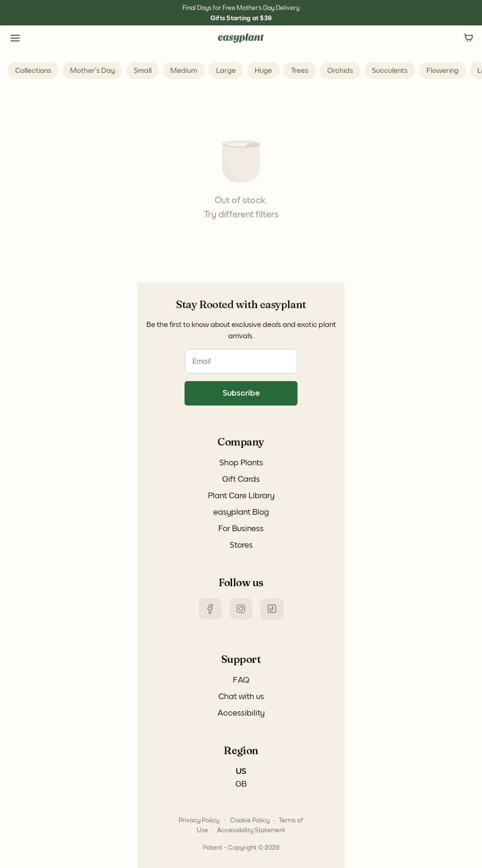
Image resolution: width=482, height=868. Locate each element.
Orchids (340, 71)
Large (226, 71)
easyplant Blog (241, 512)
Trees (300, 71)
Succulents (390, 71)
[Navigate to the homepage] (241, 38)
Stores (241, 545)
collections (33, 71)
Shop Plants (241, 463)
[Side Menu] (15, 38)
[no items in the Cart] (469, 38)
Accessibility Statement (251, 830)
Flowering (442, 71)
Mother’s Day (92, 71)
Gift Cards (241, 479)
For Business (241, 529)
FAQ (241, 680)
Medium (184, 71)
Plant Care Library (241, 496)
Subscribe (241, 393)
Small (143, 71)
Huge (263, 71)
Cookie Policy (250, 820)
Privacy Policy (199, 820)
